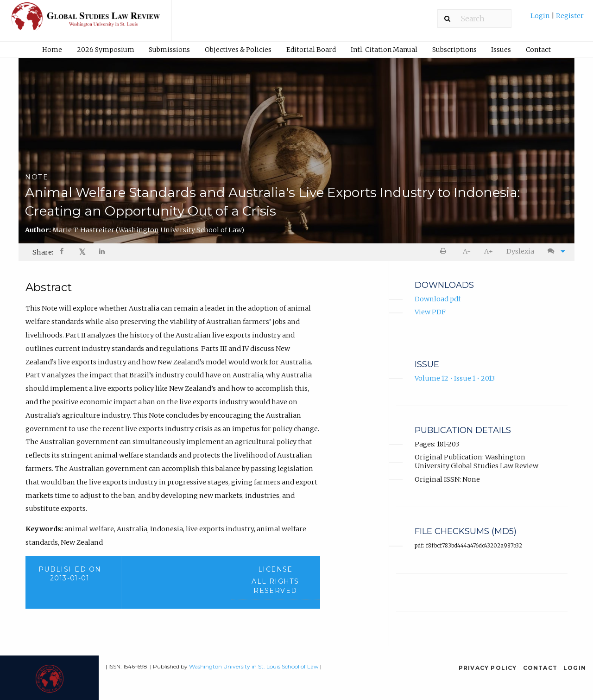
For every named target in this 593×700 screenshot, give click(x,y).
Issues (501, 50)
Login (541, 16)
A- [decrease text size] (467, 251)
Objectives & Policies (238, 50)
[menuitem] (557, 19)
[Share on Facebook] (63, 252)
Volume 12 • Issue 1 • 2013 (455, 378)
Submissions (169, 50)
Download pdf (438, 299)
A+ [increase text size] (489, 251)
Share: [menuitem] (43, 252)
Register (569, 16)
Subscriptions (454, 50)
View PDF (430, 312)
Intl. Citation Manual (384, 50)
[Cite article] (554, 251)
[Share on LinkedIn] (102, 252)
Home (52, 50)
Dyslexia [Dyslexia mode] (520, 251)
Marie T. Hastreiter (148, 230)
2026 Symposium (106, 50)
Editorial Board (311, 50)
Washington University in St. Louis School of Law (254, 666)
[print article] (445, 251)
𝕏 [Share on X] (82, 252)
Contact (538, 50)
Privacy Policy (488, 668)
